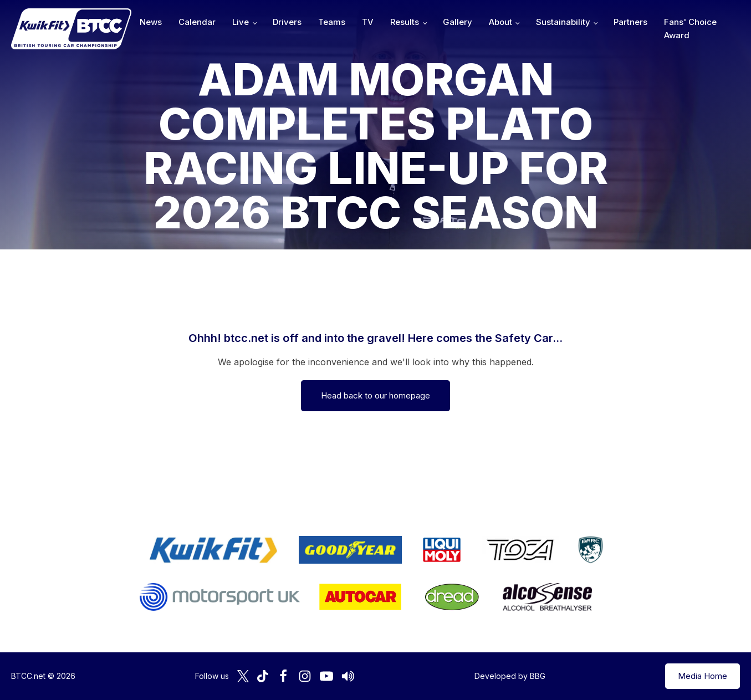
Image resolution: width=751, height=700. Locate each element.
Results (405, 22)
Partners (630, 22)
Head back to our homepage (376, 395)
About (500, 22)
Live (241, 22)
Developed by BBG (510, 676)
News (151, 22)
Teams (332, 22)
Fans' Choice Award (690, 29)
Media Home (703, 676)
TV (368, 22)
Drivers (287, 22)
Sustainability (563, 22)
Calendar (197, 22)
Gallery (458, 22)
